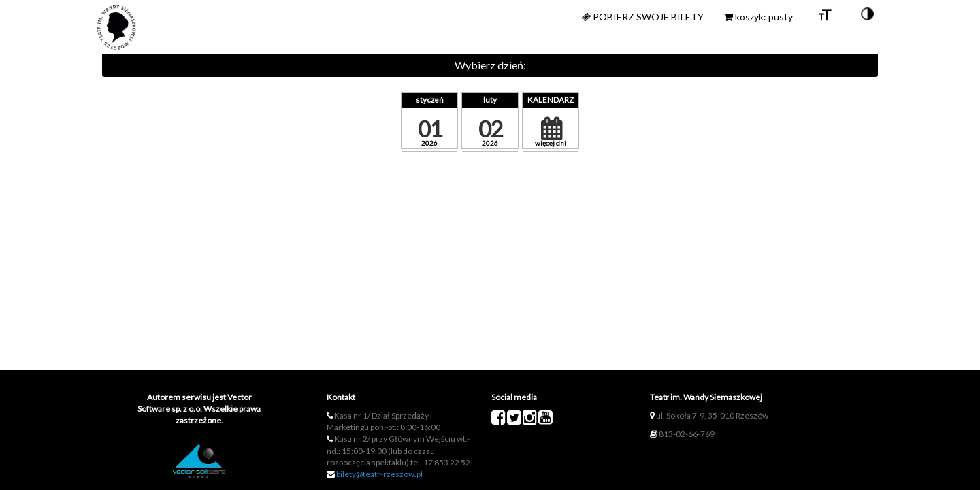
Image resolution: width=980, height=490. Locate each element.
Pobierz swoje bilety (642, 17)
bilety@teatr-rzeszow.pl (379, 474)
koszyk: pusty (758, 17)
